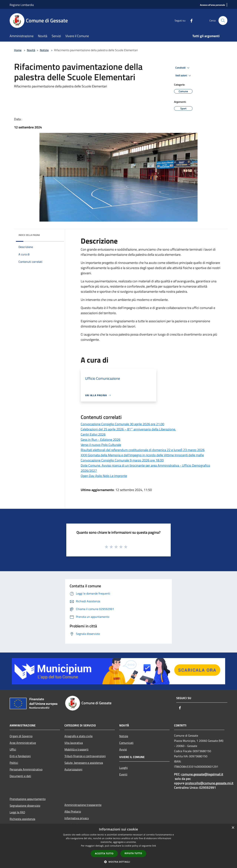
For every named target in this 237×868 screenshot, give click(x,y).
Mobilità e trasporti (76, 749)
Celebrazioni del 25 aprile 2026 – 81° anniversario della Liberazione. (128, 429)
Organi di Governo (21, 736)
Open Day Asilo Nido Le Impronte (104, 476)
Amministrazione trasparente (83, 805)
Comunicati (126, 743)
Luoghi (123, 768)
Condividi (183, 68)
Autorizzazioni (73, 769)
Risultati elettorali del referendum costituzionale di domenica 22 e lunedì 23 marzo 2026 (143, 450)
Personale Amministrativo (26, 769)
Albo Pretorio (73, 811)
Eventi (123, 774)
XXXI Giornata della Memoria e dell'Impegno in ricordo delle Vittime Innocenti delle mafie (142, 455)
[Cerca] (223, 21)
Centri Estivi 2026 (93, 434)
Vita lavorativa (74, 743)
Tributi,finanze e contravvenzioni (85, 756)
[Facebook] (190, 20)
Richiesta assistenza (22, 819)
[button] (118, 862)
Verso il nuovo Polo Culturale (101, 445)
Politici (14, 763)
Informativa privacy (77, 818)
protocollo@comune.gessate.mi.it (209, 783)
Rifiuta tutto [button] (133, 853)
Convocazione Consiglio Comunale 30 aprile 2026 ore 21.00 (122, 424)
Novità (31, 50)
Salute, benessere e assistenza (84, 763)
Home (18, 50)
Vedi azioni (184, 76)
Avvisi (123, 749)
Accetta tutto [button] (104, 853)
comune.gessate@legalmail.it (202, 774)
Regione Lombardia (22, 5)
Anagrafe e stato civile (79, 736)
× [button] (233, 828)
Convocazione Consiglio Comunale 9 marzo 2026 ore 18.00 (122, 460)
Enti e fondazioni (20, 756)
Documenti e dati (20, 776)
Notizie (44, 50)
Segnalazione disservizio (25, 806)
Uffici (13, 749)
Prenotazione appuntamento (28, 799)
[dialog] (118, 846)
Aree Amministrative (23, 743)
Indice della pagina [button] (29, 235)
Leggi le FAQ (17, 812)
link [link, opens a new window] (154, 846)
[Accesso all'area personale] (212, 5)
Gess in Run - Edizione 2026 (101, 440)
